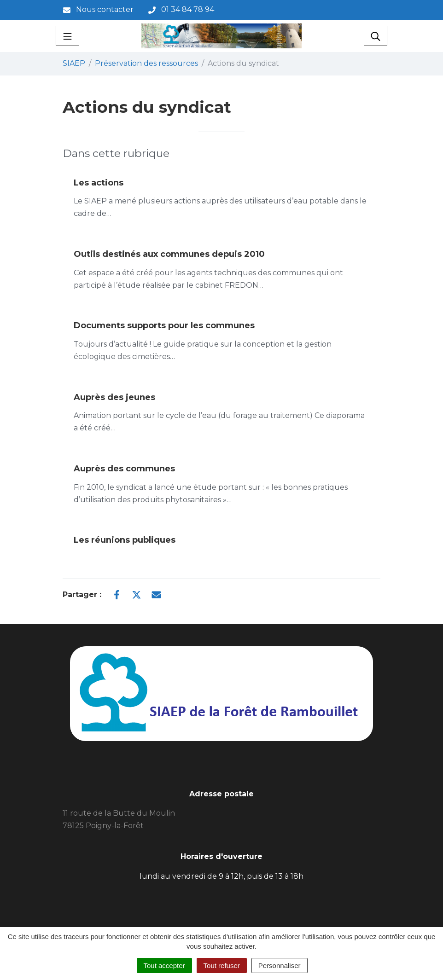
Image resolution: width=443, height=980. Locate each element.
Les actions (99, 183)
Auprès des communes (124, 469)
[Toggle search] (376, 36)
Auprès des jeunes (114, 397)
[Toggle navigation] (67, 36)
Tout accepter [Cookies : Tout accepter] (164, 966)
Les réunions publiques (125, 540)
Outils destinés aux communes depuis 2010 (169, 254)
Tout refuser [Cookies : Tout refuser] (222, 966)
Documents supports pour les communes (164, 325)
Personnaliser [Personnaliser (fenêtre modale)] (280, 966)
